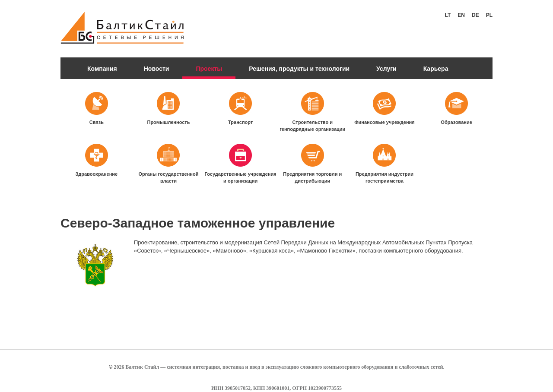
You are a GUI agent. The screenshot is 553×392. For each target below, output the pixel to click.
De (475, 15)
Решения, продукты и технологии (299, 69)
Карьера (436, 69)
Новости (157, 69)
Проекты (209, 69)
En (461, 15)
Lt (448, 15)
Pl (489, 15)
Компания (102, 69)
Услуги (386, 69)
